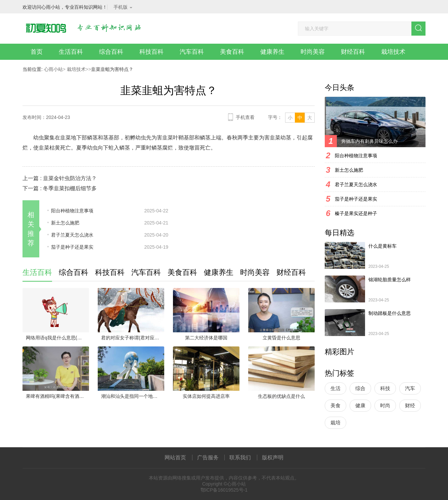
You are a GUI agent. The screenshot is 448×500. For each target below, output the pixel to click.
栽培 (335, 423)
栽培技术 (393, 52)
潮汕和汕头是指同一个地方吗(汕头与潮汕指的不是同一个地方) (133, 396)
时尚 (385, 405)
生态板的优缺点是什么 (281, 396)
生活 (335, 388)
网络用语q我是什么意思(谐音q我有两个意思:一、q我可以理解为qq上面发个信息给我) (57, 338)
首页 (37, 52)
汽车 (410, 388)
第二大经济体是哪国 (206, 338)
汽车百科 (192, 52)
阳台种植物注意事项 (72, 211)
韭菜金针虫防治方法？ (70, 178)
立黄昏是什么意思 (281, 338)
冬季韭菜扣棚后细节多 (70, 188)
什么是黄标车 (383, 246)
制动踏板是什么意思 (390, 313)
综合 (360, 388)
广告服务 (208, 457)
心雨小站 (53, 69)
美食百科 (232, 52)
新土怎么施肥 (65, 223)
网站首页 (175, 457)
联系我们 (240, 457)
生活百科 (71, 52)
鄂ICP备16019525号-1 (224, 490)
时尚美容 (313, 52)
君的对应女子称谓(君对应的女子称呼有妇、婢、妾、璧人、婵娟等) (133, 338)
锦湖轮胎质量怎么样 (390, 280)
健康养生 (272, 52)
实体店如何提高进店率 (206, 396)
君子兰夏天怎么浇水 (72, 235)
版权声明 (273, 457)
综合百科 (111, 52)
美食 (335, 405)
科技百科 (151, 52)
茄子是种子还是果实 (72, 247)
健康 (360, 405)
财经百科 (353, 52)
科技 (385, 388)
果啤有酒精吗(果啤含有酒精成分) (57, 396)
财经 (410, 405)
